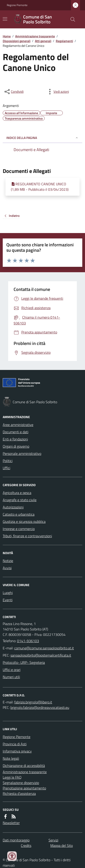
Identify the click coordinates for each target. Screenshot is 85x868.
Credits (26, 845)
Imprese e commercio (19, 529)
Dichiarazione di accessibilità (24, 766)
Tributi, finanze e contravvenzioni (27, 536)
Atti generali (43, 41)
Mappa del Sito (62, 845)
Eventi (8, 600)
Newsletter (11, 823)
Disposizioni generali (17, 41)
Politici (8, 461)
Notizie (8, 561)
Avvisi (7, 568)
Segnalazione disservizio (21, 783)
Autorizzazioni (13, 507)
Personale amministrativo (22, 453)
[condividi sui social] (14, 92)
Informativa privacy (17, 751)
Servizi (53, 840)
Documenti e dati (16, 432)
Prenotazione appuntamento (24, 788)
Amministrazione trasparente (35, 36)
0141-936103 (28, 641)
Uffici (6, 468)
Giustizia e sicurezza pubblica (24, 521)
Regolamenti (64, 41)
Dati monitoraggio (16, 840)
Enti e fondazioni (15, 439)
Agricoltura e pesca (17, 493)
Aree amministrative (18, 425)
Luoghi (8, 593)
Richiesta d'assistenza (19, 793)
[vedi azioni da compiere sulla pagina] (58, 92)
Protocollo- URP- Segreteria (24, 662)
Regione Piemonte (17, 5)
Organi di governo (16, 446)
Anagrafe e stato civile (20, 500)
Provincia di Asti (15, 744)
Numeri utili (11, 677)
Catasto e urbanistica (19, 514)
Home (7, 36)
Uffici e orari (12, 670)
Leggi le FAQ (12, 777)
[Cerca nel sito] (71, 19)
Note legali (11, 758)
